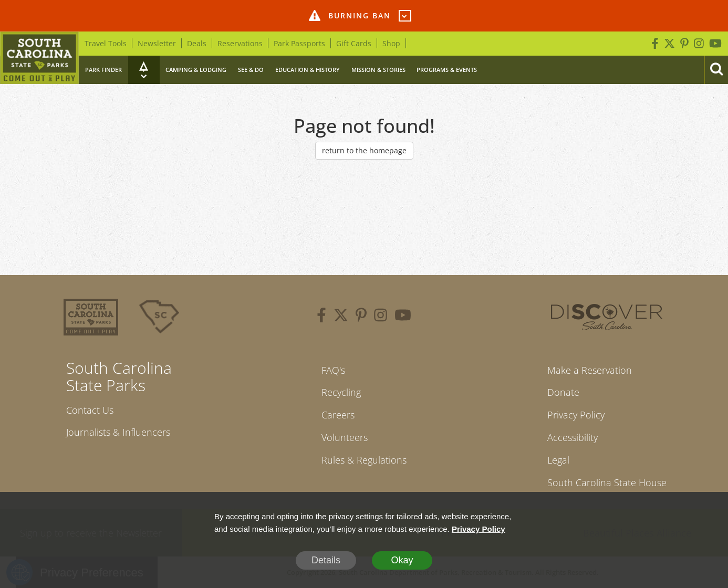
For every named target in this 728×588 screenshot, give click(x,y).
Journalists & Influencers (118, 432)
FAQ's (333, 370)
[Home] (39, 58)
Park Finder (103, 70)
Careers (338, 415)
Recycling (341, 392)
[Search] (716, 70)
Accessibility (573, 437)
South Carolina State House (607, 482)
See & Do (251, 70)
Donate (563, 392)
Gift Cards (354, 43)
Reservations (240, 43)
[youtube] (403, 317)
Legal (558, 460)
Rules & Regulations (364, 460)
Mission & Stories (378, 70)
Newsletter (157, 43)
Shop (391, 43)
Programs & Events (447, 70)
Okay (402, 560)
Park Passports (299, 43)
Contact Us (90, 410)
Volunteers (345, 437)
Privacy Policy (576, 415)
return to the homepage (364, 150)
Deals (197, 43)
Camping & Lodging (196, 70)
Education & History (308, 70)
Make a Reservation (590, 370)
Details (326, 560)
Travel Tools (106, 43)
